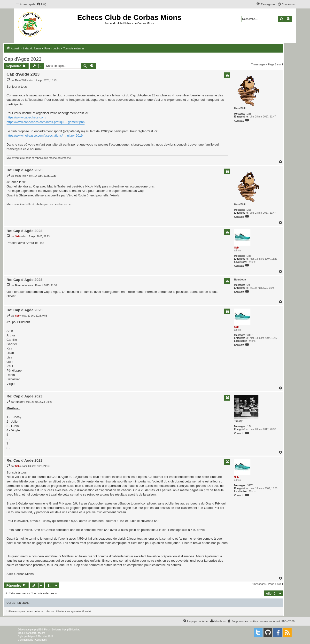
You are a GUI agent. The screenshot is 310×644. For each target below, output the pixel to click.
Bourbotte (240, 280)
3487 (250, 256)
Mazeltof (43, 636)
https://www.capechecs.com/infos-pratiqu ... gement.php (46, 122)
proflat (27, 636)
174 (249, 426)
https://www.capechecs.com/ (26, 117)
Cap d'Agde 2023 (23, 59)
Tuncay (238, 421)
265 (249, 114)
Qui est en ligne (18, 603)
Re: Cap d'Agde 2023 (25, 170)
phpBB (38, 630)
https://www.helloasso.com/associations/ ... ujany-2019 (45, 136)
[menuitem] (41, 4)
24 (249, 285)
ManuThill (240, 108)
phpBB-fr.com (38, 633)
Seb (236, 248)
